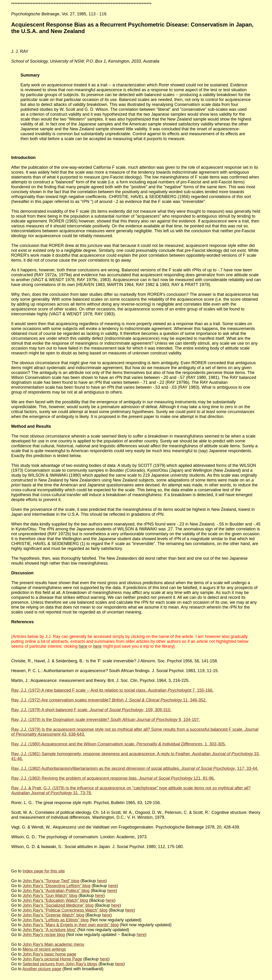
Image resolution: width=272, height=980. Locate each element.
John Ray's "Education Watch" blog (55, 900)
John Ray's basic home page (49, 954)
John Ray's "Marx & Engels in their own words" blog (71, 925)
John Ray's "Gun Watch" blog (50, 896)
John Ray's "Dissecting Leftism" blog (56, 886)
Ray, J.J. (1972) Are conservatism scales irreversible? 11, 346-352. (109, 700)
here (83, 646)
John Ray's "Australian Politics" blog (56, 891)
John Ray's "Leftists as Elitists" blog (56, 920)
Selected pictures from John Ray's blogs (60, 964)
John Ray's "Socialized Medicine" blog (58, 905)
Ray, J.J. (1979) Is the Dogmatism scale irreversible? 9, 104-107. (105, 720)
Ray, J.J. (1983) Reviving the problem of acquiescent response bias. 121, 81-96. (113, 778)
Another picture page (42, 969)
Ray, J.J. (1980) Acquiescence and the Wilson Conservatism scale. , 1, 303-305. (119, 744)
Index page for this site (44, 871)
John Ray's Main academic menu (53, 944)
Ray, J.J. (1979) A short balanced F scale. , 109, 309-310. (91, 710)
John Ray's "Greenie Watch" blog (53, 915)
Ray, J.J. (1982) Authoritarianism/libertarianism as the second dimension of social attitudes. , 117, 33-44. (135, 768)
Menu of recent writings (44, 949)
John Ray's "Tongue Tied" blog (51, 881)
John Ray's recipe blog (44, 935)
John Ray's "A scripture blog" (49, 930)
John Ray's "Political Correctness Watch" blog (65, 910)
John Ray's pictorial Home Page (52, 959)
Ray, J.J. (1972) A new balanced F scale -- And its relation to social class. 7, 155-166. (112, 690)
